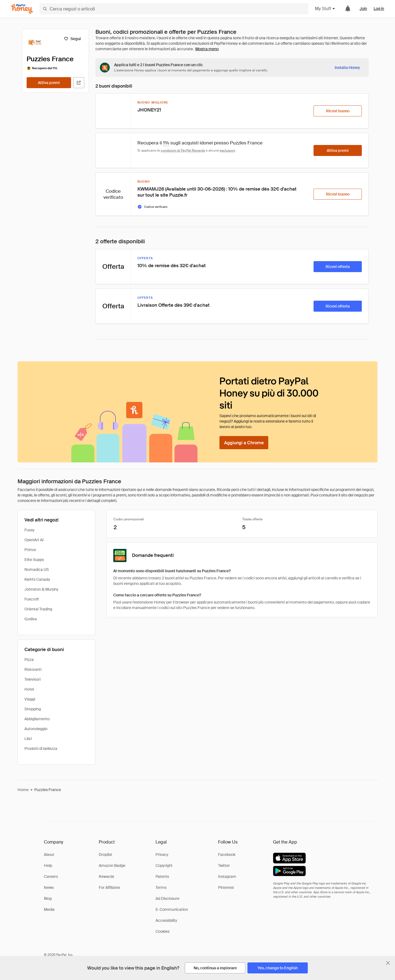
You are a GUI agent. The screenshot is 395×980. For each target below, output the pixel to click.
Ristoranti (33, 669)
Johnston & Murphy (41, 589)
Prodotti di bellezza (41, 749)
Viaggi (30, 699)
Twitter (224, 865)
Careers (51, 876)
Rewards (106, 876)
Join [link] (363, 9)
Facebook (227, 855)
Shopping (33, 709)
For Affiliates (109, 887)
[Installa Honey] (347, 68)
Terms (161, 887)
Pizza (29, 660)
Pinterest (226, 887)
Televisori (33, 679)
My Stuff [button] (325, 9)
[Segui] (72, 39)
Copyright (164, 865)
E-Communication (172, 909)
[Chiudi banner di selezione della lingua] (388, 963)
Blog (48, 898)
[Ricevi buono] (338, 111)
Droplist (105, 855)
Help (48, 865)
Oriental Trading (38, 609)
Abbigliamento (37, 719)
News (49, 887)
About (49, 855)
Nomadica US (37, 569)
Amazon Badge (112, 865)
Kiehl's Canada (37, 579)
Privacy (162, 855)
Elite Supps (34, 560)
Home (23, 790)
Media (49, 909)
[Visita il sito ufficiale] (79, 83)
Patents (162, 876)
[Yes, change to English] (278, 968)
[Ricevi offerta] (338, 267)
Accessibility (166, 920)
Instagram (227, 876)
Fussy (29, 530)
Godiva (31, 619)
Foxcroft (32, 599)
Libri (28, 739)
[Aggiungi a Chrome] (244, 443)
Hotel (29, 689)
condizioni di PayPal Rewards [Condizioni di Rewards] (183, 150)
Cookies (163, 931)
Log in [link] (379, 9)
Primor (30, 550)
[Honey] (22, 9)
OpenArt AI (34, 540)
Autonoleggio (36, 729)
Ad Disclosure (167, 898)
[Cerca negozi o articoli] (174, 9)
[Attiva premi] (49, 83)
